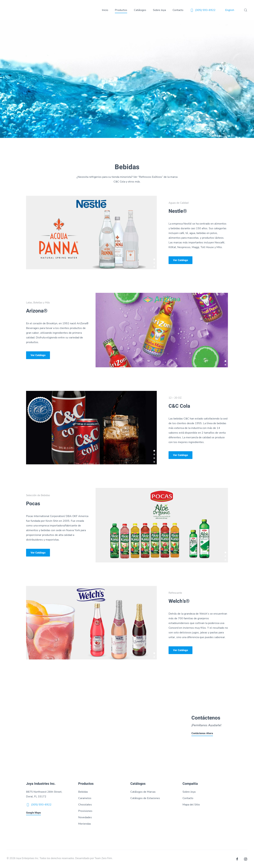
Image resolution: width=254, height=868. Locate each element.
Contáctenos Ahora (202, 733)
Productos (121, 10)
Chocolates (85, 805)
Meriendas (85, 824)
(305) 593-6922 (203, 10)
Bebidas (83, 792)
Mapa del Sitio (191, 805)
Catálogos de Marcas (143, 792)
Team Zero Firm (103, 858)
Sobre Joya (159, 10)
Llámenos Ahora (21, 733)
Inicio (105, 10)
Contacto (178, 10)
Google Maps (33, 813)
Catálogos (140, 10)
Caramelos (85, 798)
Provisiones (85, 811)
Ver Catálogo (180, 260)
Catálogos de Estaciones (145, 798)
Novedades (85, 817)
